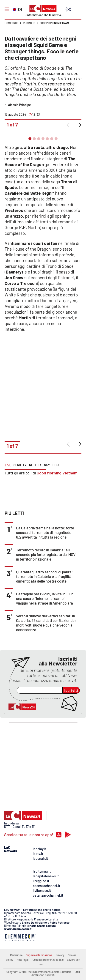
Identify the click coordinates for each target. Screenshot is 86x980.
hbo (56, 465)
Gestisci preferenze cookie (48, 960)
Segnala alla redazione (39, 955)
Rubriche (29, 23)
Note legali (23, 960)
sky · (48, 465)
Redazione (16, 955)
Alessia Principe (19, 105)
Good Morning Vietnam (54, 23)
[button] (76, 25)
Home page (11, 23)
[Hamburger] (7, 9)
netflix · (36, 465)
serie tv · (21, 465)
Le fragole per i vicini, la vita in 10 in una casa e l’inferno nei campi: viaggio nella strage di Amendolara (45, 598)
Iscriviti (71, 690)
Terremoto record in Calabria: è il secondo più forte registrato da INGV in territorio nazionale (46, 554)
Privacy (60, 955)
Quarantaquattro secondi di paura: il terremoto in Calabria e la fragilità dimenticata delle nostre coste (46, 576)
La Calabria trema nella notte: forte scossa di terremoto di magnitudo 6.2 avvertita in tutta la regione (45, 532)
